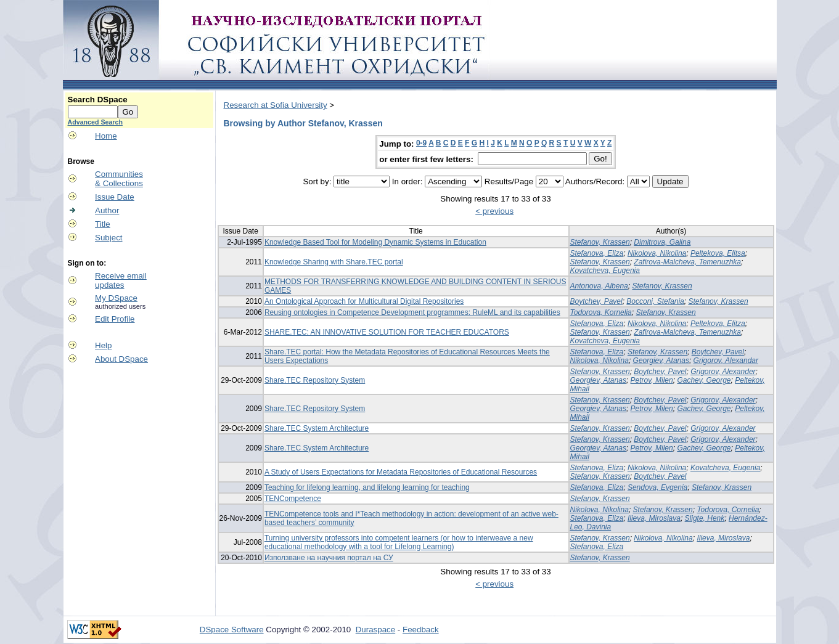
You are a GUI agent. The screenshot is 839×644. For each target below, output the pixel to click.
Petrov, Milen (652, 380)
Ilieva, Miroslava (654, 518)
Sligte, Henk (705, 518)
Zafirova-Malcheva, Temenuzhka (687, 262)
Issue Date (115, 197)
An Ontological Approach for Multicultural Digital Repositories (364, 301)
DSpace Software (232, 630)
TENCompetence (293, 499)
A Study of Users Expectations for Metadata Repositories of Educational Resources (401, 472)
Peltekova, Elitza (718, 324)
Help (103, 345)
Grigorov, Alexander (723, 372)
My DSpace (116, 298)
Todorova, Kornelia (601, 312)
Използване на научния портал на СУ (329, 558)
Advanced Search (95, 122)
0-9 (421, 143)
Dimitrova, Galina (662, 242)
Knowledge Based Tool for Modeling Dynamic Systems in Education (375, 242)
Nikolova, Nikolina (657, 253)
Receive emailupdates (121, 280)
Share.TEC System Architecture (317, 428)
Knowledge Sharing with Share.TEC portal (334, 262)
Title (103, 224)
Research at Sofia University (276, 105)
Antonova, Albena (599, 286)
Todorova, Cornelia (728, 510)
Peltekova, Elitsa (718, 253)
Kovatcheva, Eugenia (605, 271)
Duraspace (375, 630)
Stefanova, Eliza (597, 253)
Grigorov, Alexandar (726, 361)
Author (107, 210)
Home (106, 136)
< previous (494, 211)
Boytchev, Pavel (596, 301)
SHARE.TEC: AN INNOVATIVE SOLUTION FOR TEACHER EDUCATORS (387, 332)
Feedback (421, 630)
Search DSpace (98, 100)
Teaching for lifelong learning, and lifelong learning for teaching (367, 487)
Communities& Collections (119, 179)
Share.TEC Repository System (315, 380)
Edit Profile (115, 319)
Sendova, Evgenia (657, 487)
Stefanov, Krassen (600, 242)
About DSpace (121, 359)
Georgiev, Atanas (661, 361)
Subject (108, 238)
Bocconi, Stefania (655, 301)
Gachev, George (704, 380)
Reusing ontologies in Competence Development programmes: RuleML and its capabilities (412, 312)
